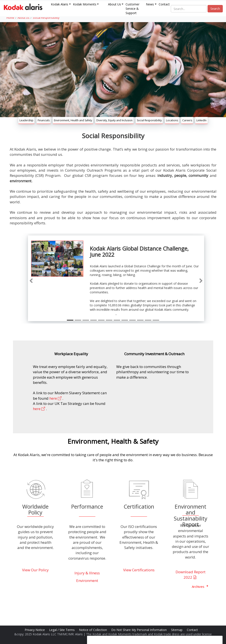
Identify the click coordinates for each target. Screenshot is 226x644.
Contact (164, 4)
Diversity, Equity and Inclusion (114, 120)
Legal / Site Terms (62, 630)
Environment (87, 581)
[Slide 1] (70, 320)
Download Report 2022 (190, 574)
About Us (23, 18)
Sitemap (177, 630)
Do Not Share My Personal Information (139, 630)
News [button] (150, 4)
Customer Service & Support (132, 9)
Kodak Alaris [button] (60, 4)
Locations (172, 120)
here (56, 398)
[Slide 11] (148, 320)
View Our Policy (35, 570)
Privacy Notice (35, 630)
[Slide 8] (125, 320)
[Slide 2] (78, 320)
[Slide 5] (101, 320)
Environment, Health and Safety (73, 120)
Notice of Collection (93, 630)
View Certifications (139, 570)
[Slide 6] (109, 320)
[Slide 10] (140, 320)
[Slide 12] (156, 320)
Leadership (26, 120)
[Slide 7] (117, 320)
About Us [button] (115, 4)
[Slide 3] (86, 320)
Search (215, 9)
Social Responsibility (46, 18)
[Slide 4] (94, 320)
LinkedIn (201, 120)
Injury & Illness (87, 573)
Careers (187, 120)
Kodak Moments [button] (85, 4)
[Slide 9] (132, 320)
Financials (44, 120)
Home (10, 18)
